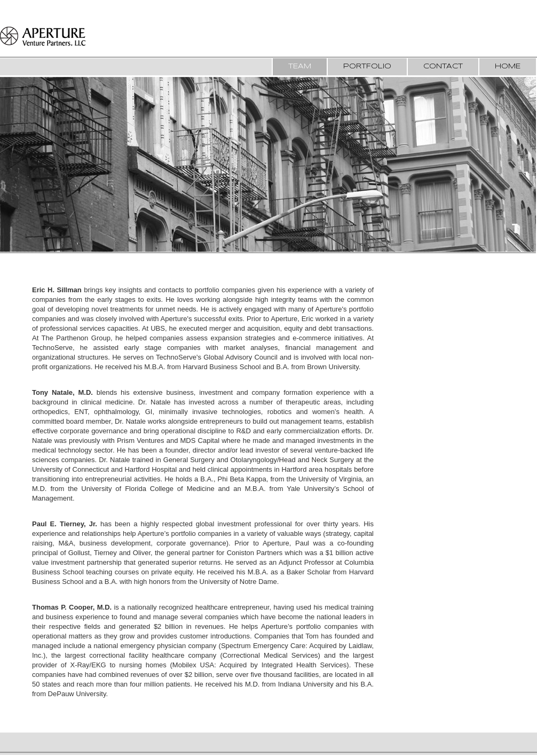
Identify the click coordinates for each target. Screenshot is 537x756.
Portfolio (367, 67)
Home (508, 67)
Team (300, 67)
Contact (443, 67)
